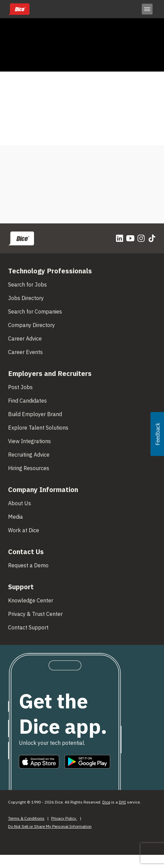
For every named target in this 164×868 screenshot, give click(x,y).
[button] (157, 434)
